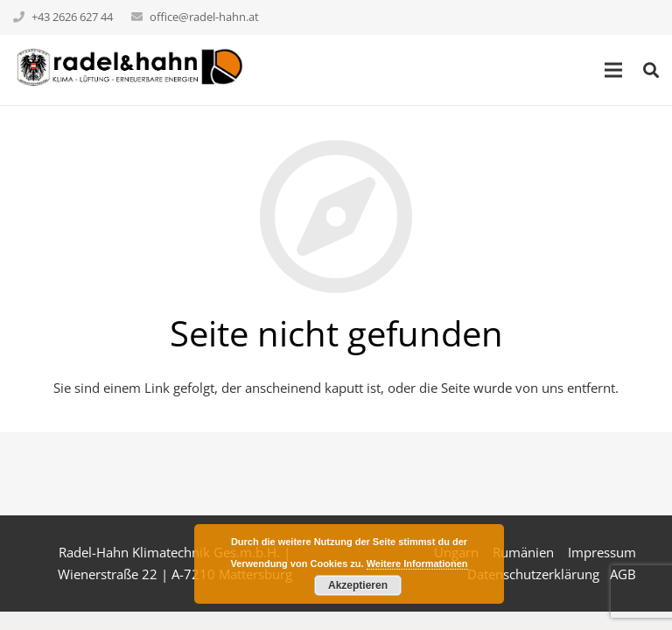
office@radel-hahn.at (204, 17)
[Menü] (613, 70)
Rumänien (523, 552)
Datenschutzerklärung (533, 574)
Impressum (602, 552)
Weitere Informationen (417, 563)
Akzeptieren (358, 585)
